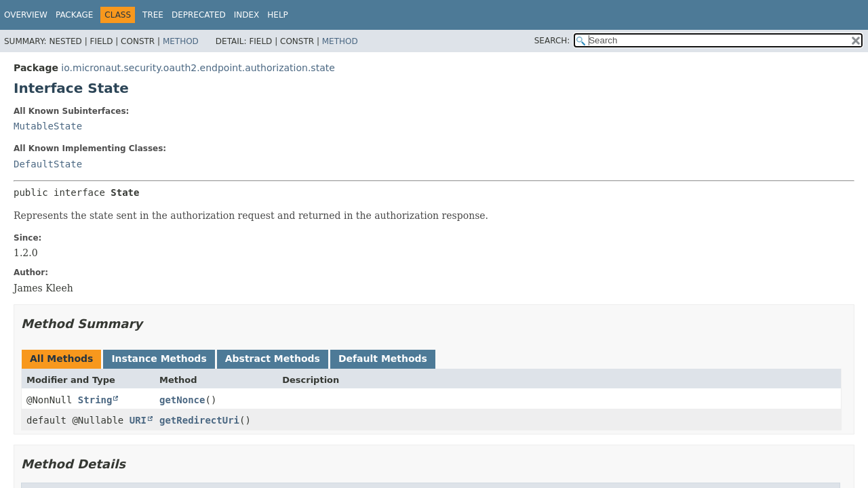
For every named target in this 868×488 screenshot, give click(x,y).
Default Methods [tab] (383, 359)
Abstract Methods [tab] (273, 359)
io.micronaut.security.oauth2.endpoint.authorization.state (198, 68)
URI (138, 420)
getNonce (182, 400)
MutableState (48, 126)
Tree (153, 15)
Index (247, 15)
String (95, 400)
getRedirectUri (199, 420)
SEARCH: (552, 41)
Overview (26, 15)
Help (278, 15)
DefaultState (48, 164)
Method (181, 41)
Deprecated (199, 15)
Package (74, 15)
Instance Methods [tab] (159, 359)
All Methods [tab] (61, 359)
